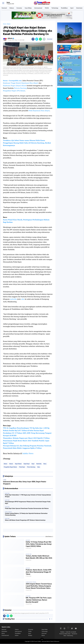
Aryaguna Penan (31, 582)
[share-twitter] (37, 39)
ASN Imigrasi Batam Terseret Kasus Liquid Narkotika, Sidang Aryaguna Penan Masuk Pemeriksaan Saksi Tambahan (39, 586)
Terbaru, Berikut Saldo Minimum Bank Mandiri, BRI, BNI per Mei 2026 (39, 557)
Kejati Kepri (27, 464)
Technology (55, 8)
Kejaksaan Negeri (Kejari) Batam (15, 86)
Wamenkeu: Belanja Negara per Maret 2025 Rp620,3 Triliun (26, 438)
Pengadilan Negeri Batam (10, 467)
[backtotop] (42, 640)
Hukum (12, 8)
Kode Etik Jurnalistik (71, 632)
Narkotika (39, 464)
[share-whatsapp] (40, 39)
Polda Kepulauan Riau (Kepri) (39, 111)
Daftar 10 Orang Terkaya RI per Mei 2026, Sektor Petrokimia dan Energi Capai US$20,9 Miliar (39, 544)
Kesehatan (4, 632)
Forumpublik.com (15, 81)
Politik (47, 8)
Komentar (50, 39)
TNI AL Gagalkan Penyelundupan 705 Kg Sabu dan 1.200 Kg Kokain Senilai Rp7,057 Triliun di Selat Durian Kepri (26, 429)
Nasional (4, 8)
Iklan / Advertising (68, 636)
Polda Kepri (22, 467)
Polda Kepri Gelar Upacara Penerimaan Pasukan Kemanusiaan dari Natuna (27, 509)
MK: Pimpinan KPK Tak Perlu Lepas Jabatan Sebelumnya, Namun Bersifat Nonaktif (39, 600)
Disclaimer (74, 634)
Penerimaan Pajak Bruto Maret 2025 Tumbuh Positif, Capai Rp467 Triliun (26, 442)
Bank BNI (29, 554)
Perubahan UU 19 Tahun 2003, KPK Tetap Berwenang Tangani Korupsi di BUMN (27, 434)
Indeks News (28, 454)
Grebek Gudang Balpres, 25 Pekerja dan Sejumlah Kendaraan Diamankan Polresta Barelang (26, 514)
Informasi (44, 634)
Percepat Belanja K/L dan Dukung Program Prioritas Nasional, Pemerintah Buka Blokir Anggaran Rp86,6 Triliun (27, 447)
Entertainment (5, 636)
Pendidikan (64, 8)
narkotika (13, 299)
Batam (5, 81)
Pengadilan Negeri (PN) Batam (14, 91)
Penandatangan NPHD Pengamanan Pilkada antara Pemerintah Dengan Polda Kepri (28, 503)
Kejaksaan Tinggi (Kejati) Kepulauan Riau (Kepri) (21, 83)
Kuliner (17, 636)
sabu (23, 299)
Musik (43, 636)
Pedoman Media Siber (65, 634)
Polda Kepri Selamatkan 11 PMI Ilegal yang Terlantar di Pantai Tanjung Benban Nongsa (28, 496)
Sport (72, 8)
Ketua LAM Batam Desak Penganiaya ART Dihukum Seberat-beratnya (25, 520)
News (45, 464)
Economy (19, 8)
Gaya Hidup (28, 8)
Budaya (30, 636)
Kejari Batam (18, 464)
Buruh (28, 568)
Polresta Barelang (20, 88)
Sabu (39, 467)
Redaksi (62, 632)
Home (5, 24)
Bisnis (28, 540)
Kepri (33, 464)
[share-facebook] (33, 39)
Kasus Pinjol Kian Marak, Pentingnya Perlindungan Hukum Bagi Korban (26, 221)
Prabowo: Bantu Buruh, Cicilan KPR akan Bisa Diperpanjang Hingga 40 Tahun (39, 572)
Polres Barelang (31, 467)
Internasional (38, 8)
